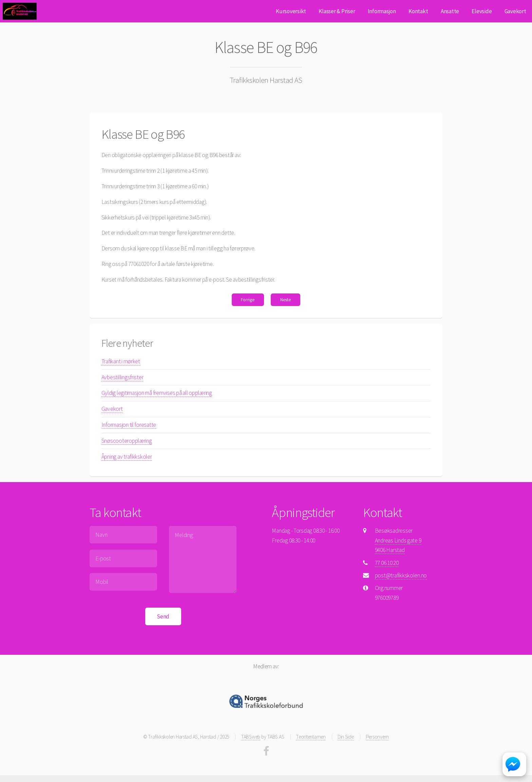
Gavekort (515, 11)
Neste (286, 300)
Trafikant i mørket (121, 361)
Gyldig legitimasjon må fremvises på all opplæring (157, 393)
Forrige (248, 300)
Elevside (482, 11)
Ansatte (450, 11)
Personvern (377, 737)
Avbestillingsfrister (122, 377)
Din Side (346, 737)
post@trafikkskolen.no (401, 575)
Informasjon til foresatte (129, 425)
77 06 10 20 (387, 563)
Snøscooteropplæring (127, 441)
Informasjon (382, 11)
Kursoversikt (291, 11)
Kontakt (418, 11)
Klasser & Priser (337, 11)
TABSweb (251, 737)
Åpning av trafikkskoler (127, 457)
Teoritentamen (311, 737)
